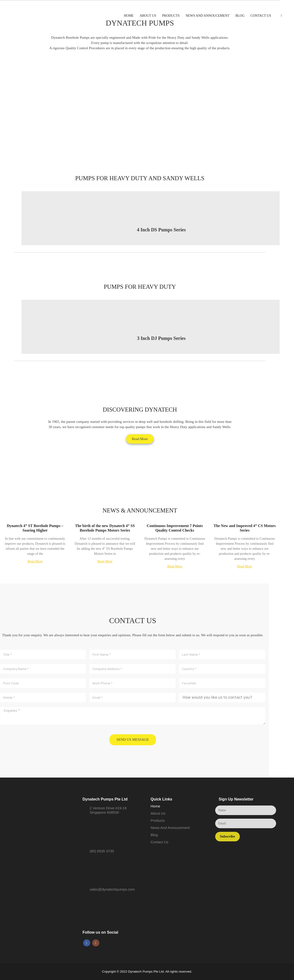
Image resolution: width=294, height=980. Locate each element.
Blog (240, 16)
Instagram (96, 943)
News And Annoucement (208, 16)
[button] (140, 439)
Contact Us (261, 16)
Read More (35, 561)
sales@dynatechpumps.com (112, 889)
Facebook (87, 943)
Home (129, 16)
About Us (148, 16)
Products (171, 16)
